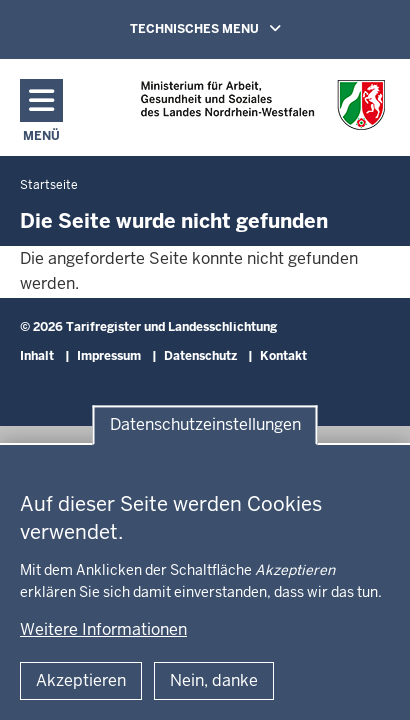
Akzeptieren (81, 680)
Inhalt (37, 356)
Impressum (109, 356)
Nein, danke (214, 680)
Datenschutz (200, 356)
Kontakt (283, 356)
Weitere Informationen (103, 629)
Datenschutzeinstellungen (205, 424)
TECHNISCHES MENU (234, 28)
